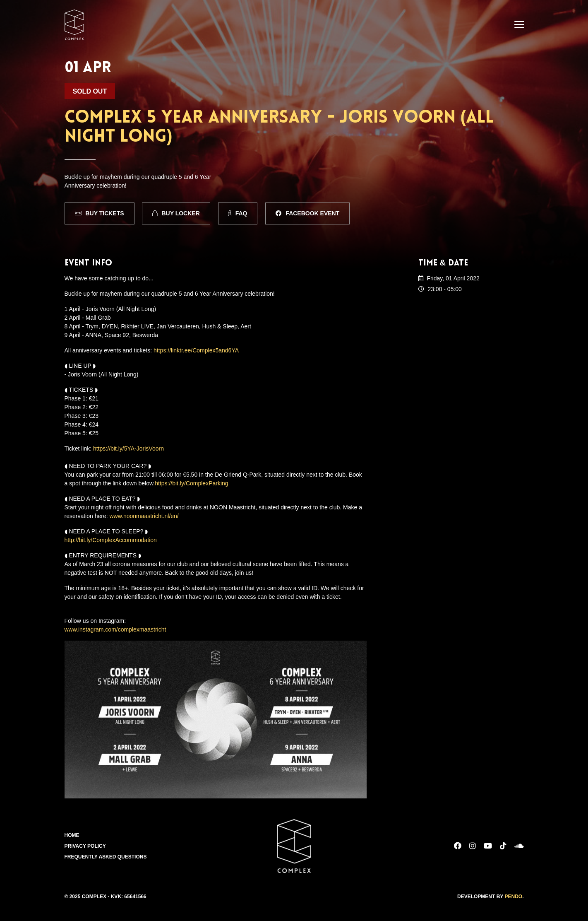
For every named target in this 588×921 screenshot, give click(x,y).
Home (72, 835)
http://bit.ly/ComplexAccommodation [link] (111, 540)
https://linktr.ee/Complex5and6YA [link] (196, 350)
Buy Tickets (100, 213)
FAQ (238, 213)
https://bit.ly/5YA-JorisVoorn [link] (128, 448)
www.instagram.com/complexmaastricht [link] (115, 629)
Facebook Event (307, 213)
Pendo (513, 897)
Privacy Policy (85, 846)
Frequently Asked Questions (106, 857)
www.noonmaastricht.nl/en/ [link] (144, 516)
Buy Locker (176, 213)
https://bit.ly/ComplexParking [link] (191, 483)
